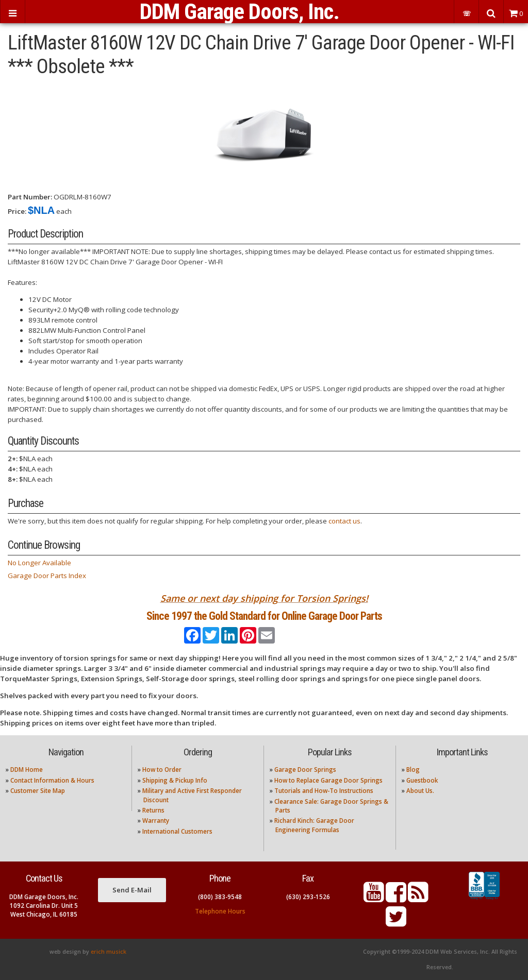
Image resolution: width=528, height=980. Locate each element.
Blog (413, 770)
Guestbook (422, 780)
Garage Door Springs (305, 770)
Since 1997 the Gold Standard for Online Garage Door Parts (264, 616)
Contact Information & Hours (52, 780)
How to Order (162, 770)
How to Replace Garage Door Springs (328, 780)
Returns (153, 810)
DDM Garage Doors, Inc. (240, 12)
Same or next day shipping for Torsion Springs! (264, 598)
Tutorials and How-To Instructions (324, 791)
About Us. (420, 791)
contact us (344, 521)
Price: (17, 211)
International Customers (177, 831)
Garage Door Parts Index (47, 576)
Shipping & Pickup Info (175, 780)
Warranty (156, 821)
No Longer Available (39, 563)
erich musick (109, 952)
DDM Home (27, 770)
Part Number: (30, 197)
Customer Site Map (38, 791)
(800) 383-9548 (220, 897)
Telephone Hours (220, 911)
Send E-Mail (132, 890)
